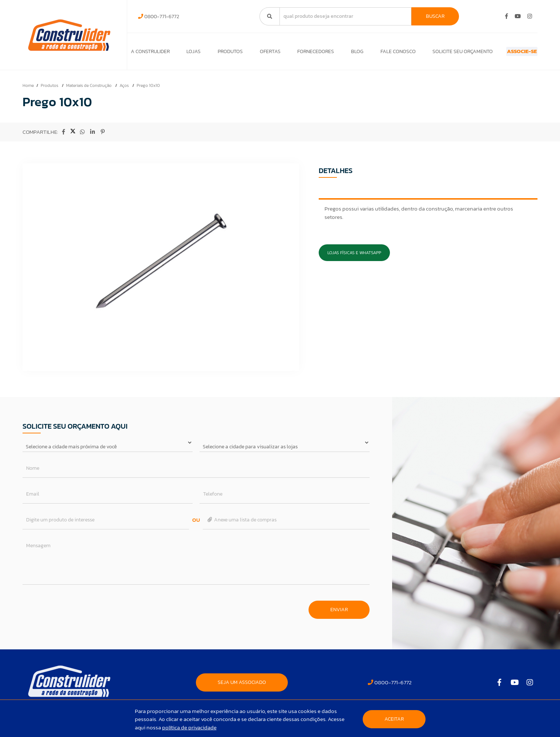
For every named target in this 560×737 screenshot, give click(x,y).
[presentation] (78, 610)
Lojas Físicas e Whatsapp (354, 256)
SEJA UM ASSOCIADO (242, 686)
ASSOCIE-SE (509, 53)
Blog (341, 53)
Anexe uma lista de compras (241, 523)
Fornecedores (303, 53)
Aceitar (394, 719)
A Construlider (150, 53)
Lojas (190, 53)
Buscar (435, 16)
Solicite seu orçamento (440, 53)
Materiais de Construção (89, 89)
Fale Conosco (379, 53)
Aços (125, 89)
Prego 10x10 (148, 89)
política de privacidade (189, 727)
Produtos (224, 53)
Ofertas (260, 53)
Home (28, 89)
